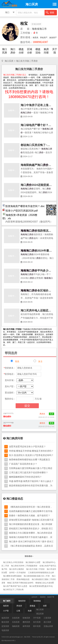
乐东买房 (16, 622)
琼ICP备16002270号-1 (9, 641)
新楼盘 (32, 606)
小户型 (6, 611)
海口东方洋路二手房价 (36, 569)
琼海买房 (26, 618)
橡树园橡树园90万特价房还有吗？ (25, 477)
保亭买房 (26, 626)
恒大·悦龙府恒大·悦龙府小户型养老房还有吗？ (31, 455)
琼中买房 (37, 626)
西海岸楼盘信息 (23, 579)
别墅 (45, 606)
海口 (7, 12)
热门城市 (7, 601)
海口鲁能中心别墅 (33, 562)
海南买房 (16, 626)
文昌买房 (16, 618)
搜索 (50, 12)
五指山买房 (48, 626)
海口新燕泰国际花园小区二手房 (37, 576)
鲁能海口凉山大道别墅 (45, 583)
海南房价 (43, 597)
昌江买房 (47, 622)
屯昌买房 (5, 630)
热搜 (30, 611)
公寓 (18, 611)
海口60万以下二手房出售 (13, 590)
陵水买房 (5, 622)
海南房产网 (51, 597)
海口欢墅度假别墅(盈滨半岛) (41, 586)
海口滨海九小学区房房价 (14, 562)
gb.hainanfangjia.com (16, 637)
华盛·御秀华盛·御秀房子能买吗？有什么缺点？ (31, 481)
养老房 (19, 606)
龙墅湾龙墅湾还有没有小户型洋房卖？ (27, 447)
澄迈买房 (40, 614)
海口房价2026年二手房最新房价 (24, 566)
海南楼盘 (37, 601)
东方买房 (37, 622)
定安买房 (5, 626)
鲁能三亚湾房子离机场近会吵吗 (20, 583)
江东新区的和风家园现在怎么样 (41, 573)
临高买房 (5, 618)
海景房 (6, 606)
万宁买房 (37, 618)
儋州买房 (26, 622)
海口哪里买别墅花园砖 (13, 576)
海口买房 (9, 61)
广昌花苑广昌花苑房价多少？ (23, 464)
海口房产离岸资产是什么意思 (15, 586)
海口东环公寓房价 (17, 569)
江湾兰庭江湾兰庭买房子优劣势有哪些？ (28, 473)
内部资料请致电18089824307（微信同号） (29, 222)
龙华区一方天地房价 (18, 573)
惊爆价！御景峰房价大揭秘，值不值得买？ (30, 516)
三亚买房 (47, 618)
